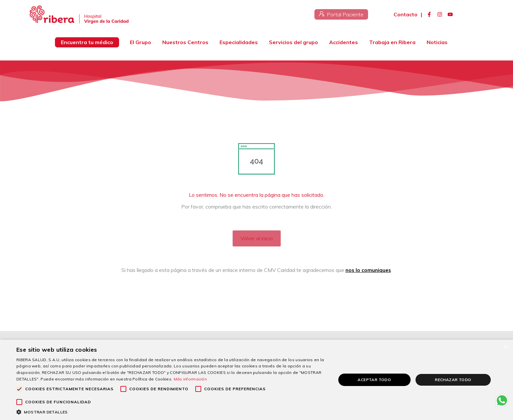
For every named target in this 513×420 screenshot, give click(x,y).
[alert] (256, 380)
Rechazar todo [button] (453, 380)
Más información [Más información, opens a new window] (190, 379)
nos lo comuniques (368, 270)
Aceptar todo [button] (374, 380)
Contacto (406, 14)
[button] (171, 412)
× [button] (506, 347)
